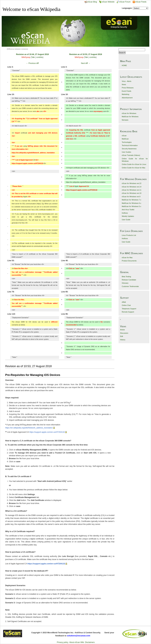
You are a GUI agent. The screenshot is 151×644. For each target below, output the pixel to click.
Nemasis (125, 120)
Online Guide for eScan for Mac (134, 168)
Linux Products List (129, 235)
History (123, 340)
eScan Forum (124, 2)
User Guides (126, 152)
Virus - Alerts (127, 81)
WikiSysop (26, 57)
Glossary (125, 283)
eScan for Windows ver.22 (132, 183)
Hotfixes (125, 213)
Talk (33, 57)
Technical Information (130, 145)
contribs (39, 57)
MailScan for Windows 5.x (131, 206)
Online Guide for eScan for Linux (134, 164)
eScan (124, 136)
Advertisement (127, 98)
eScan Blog (91, 2)
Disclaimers (90, 642)
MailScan (125, 139)
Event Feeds (126, 91)
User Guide (126, 220)
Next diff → (86, 63)
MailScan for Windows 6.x (131, 203)
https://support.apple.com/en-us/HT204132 (47, 432)
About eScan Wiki (77, 642)
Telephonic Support (129, 309)
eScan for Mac (127, 258)
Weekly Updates (128, 216)
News (124, 84)
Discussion (124, 333)
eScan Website (107, 2)
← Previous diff (32, 63)
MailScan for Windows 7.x (131, 200)
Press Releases (128, 88)
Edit (122, 336)
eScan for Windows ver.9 (131, 197)
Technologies (127, 142)
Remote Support (128, 312)
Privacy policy (63, 642)
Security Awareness (129, 149)
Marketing (125, 94)
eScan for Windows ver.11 (132, 190)
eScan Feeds (141, 2)
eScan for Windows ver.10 (132, 193)
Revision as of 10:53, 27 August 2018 (86, 54)
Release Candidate (129, 280)
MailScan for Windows (130, 117)
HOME (124, 65)
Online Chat (126, 305)
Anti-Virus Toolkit (128, 210)
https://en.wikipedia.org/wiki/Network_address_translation (29, 428)
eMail (124, 302)
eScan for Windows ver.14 (132, 187)
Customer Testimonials (130, 286)
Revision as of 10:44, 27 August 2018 (32, 54)
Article (122, 330)
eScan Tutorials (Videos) (131, 155)
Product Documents (129, 261)
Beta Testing (126, 277)
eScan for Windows (129, 113)
